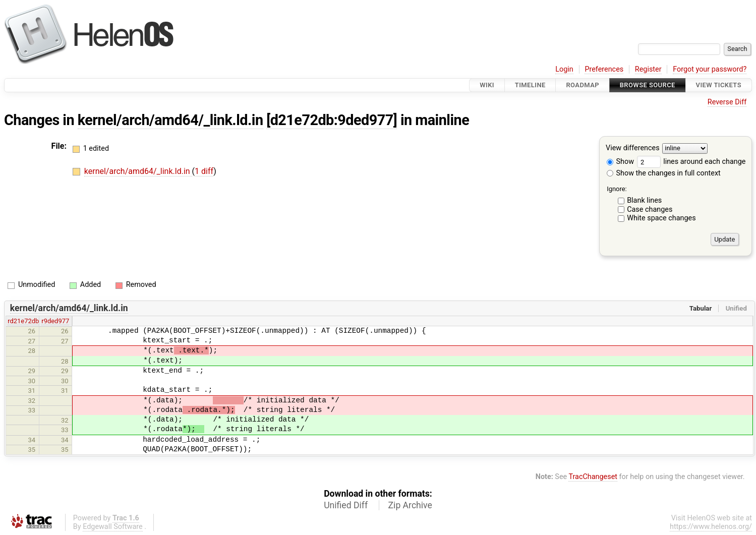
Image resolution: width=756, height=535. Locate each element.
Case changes (650, 210)
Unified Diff (346, 505)
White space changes (661, 218)
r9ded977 (55, 321)
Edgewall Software (113, 527)
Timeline (530, 85)
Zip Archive (410, 505)
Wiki (487, 85)
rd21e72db (23, 321)
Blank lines (644, 200)
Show (620, 162)
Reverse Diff (727, 102)
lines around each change (691, 162)
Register (648, 69)
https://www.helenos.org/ (711, 527)
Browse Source (648, 85)
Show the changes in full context (664, 173)
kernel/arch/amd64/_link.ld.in (170, 120)
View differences (633, 148)
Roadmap (583, 85)
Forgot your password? (710, 69)
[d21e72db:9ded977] (332, 120)
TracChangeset (593, 477)
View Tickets (719, 85)
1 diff (204, 171)
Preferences (604, 69)
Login (564, 69)
